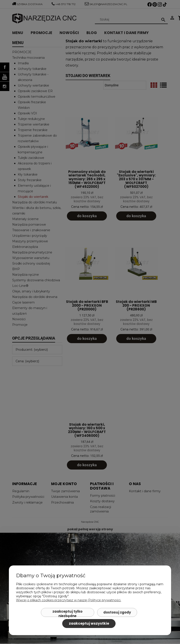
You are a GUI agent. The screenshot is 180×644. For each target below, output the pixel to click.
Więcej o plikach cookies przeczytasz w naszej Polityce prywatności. (69, 600)
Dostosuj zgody (117, 612)
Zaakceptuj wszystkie (89, 623)
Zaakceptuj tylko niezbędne (67, 613)
